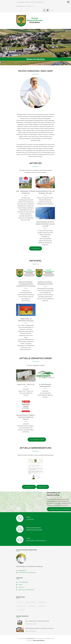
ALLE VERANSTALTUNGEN (37, 440)
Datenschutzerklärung (39, 640)
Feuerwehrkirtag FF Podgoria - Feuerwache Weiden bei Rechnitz (26, 417)
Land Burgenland (23, 582)
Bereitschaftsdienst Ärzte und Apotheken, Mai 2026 (39, 628)
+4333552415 (21, 2)
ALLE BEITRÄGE (35, 249)
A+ (44, 10)
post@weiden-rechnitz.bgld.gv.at (35, 2)
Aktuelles (20, 602)
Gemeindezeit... (43, 606)
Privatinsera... (32, 606)
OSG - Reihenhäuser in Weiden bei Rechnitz (37, 621)
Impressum (22, 587)
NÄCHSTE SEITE (43, 487)
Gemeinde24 (30, 638)
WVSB (20, 585)
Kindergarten (21, 606)
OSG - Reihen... (21, 610)
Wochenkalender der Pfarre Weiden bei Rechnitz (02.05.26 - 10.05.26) (45, 224)
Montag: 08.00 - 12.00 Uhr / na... (26, 6)
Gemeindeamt (42, 602)
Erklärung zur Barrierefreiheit (26, 590)
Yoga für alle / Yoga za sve (26, 384)
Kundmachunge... (31, 602)
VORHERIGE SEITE (29, 487)
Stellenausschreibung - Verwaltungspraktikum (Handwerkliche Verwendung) (26, 284)
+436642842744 (22, 570)
